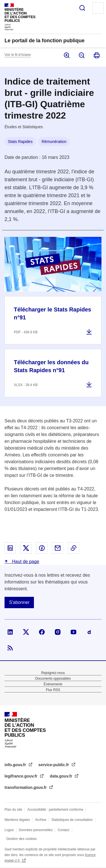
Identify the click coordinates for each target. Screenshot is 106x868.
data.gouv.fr (61, 776)
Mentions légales (17, 820)
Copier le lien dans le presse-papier (73, 548)
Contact (63, 830)
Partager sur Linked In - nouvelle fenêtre (10, 548)
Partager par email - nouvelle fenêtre (58, 548)
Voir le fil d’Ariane (18, 55)
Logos (9, 830)
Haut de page (25, 562)
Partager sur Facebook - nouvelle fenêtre (42, 548)
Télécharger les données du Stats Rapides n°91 (51, 366)
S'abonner (19, 602)
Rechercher (82, 8)
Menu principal (98, 8)
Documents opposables (53, 679)
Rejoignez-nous (53, 673)
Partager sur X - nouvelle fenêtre (26, 548)
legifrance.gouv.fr (21, 776)
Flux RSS (53, 690)
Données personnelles (36, 830)
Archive (41, 820)
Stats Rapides (20, 142)
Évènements (53, 684)
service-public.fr (54, 765)
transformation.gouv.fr (26, 787)
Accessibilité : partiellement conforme (55, 810)
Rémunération (54, 142)
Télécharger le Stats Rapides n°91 (52, 313)
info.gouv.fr (16, 765)
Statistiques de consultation (72, 820)
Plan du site (13, 810)
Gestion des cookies (21, 839)
